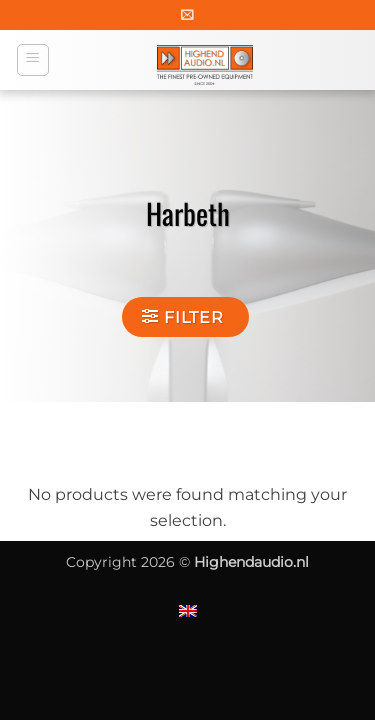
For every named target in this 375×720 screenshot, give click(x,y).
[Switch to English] (188, 610)
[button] (187, 14)
